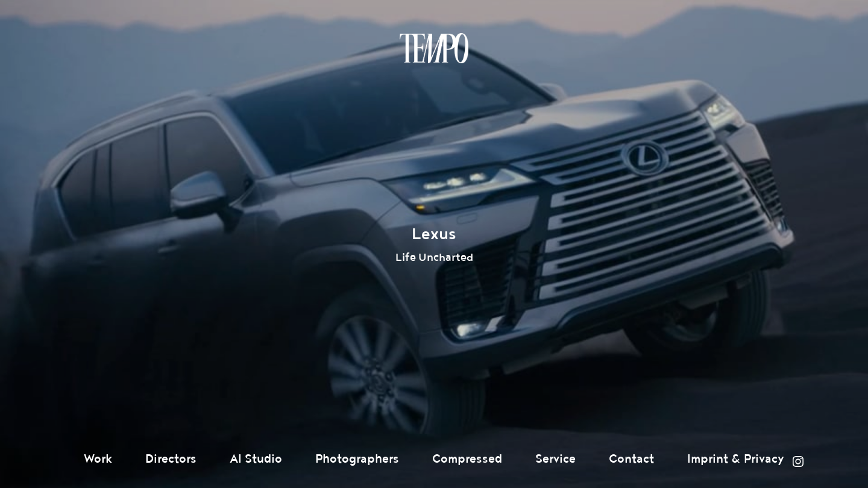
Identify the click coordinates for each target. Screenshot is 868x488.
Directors (171, 459)
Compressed (467, 459)
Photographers (357, 459)
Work (98, 459)
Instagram (798, 461)
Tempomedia (434, 48)
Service (555, 459)
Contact (631, 459)
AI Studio (256, 459)
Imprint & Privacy (736, 459)
